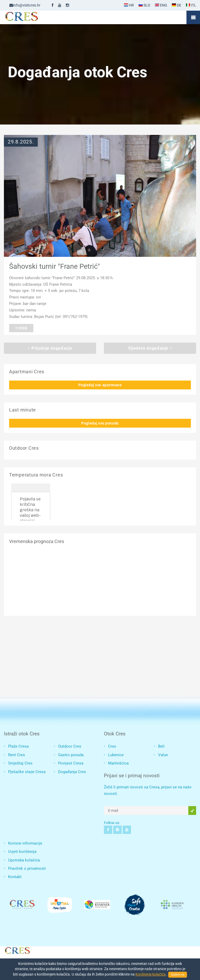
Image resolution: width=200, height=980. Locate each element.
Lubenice (116, 755)
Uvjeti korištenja (22, 852)
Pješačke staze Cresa (27, 772)
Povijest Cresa (71, 763)
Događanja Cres (72, 772)
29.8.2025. (21, 142)
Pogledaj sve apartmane (100, 385)
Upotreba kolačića (24, 860)
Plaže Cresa (18, 746)
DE (177, 5)
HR (129, 5)
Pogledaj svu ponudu (100, 423)
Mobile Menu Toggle (193, 17)
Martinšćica (118, 763)
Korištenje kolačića (151, 974)
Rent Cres (17, 755)
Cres (112, 746)
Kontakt (15, 877)
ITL (191, 5)
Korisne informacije (25, 843)
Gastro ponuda (71, 755)
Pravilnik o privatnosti (27, 868)
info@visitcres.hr (25, 5)
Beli (161, 746)
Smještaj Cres (20, 763)
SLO (144, 5)
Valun (163, 755)
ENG (161, 5)
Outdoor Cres (70, 746)
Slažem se (178, 975)
